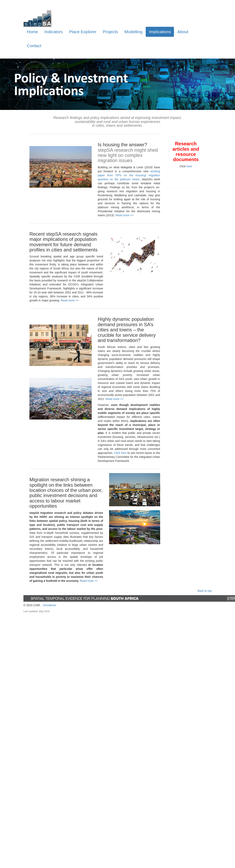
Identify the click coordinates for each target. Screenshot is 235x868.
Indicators (54, 32)
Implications (160, 32)
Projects (110, 32)
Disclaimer (50, 605)
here (189, 166)
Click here (120, 453)
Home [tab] (32, 32)
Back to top (205, 591)
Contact (34, 46)
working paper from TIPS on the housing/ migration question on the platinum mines (129, 175)
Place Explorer (83, 32)
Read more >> (125, 215)
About (183, 32)
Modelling (134, 32)
